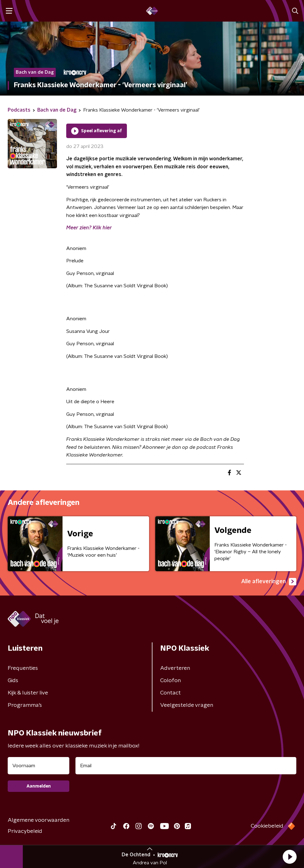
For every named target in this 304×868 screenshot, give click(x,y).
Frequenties (23, 668)
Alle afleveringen (269, 582)
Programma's (25, 705)
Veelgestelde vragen (187, 705)
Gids (13, 681)
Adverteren (175, 668)
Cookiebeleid (267, 826)
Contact (170, 693)
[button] (290, 857)
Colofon (170, 681)
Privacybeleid (25, 831)
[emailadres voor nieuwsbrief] (186, 766)
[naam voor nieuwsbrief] (39, 766)
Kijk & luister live (28, 693)
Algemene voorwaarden (39, 820)
